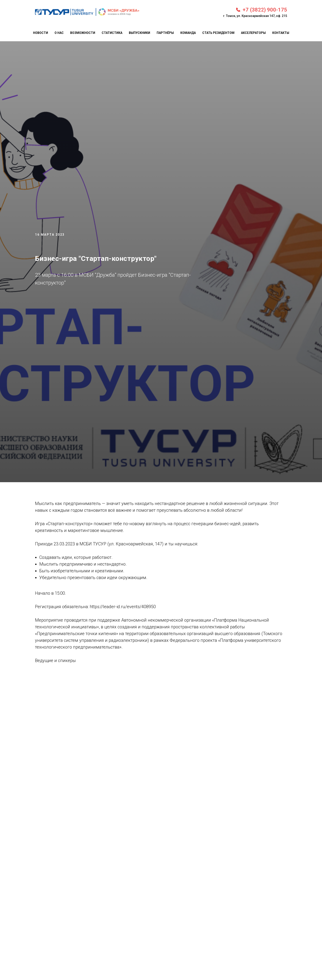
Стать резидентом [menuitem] (218, 33)
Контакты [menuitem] (281, 33)
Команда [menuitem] (188, 33)
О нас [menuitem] (59, 33)
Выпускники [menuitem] (139, 33)
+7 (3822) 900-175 (265, 10)
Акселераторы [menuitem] (253, 33)
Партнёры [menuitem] (165, 33)
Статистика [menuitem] (112, 33)
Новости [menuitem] (41, 33)
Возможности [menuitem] (83, 33)
